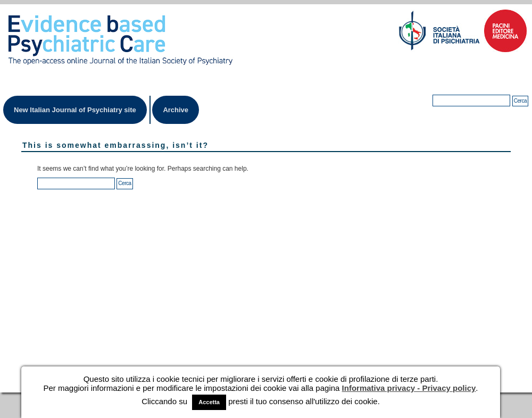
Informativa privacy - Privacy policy (409, 388)
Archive (176, 110)
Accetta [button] (209, 402)
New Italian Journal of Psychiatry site (75, 110)
